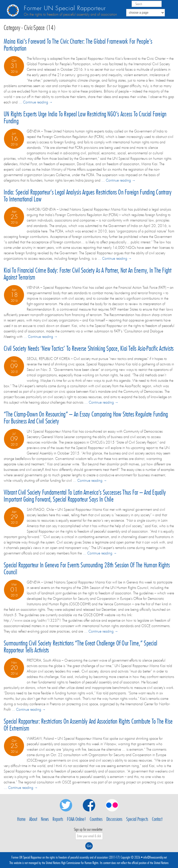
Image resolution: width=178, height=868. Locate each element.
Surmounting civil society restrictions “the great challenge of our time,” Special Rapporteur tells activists (80, 647)
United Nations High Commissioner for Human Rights (72, 863)
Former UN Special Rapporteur (65, 8)
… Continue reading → (36, 102)
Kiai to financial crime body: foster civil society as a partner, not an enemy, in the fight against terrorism (88, 274)
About (33, 819)
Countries (96, 819)
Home (21, 819)
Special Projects (137, 819)
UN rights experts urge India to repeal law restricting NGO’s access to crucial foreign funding (85, 117)
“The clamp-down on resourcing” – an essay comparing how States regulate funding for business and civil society (86, 418)
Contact (157, 819)
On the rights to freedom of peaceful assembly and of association (70, 14)
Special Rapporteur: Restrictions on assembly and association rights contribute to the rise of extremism (88, 725)
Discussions (114, 819)
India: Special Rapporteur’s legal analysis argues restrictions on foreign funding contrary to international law (88, 196)
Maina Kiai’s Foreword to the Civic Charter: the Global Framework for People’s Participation (78, 45)
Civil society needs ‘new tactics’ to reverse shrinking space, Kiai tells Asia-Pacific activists (89, 348)
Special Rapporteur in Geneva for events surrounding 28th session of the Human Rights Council (87, 568)
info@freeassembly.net (155, 857)
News (45, 819)
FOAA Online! (76, 819)
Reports (58, 819)
